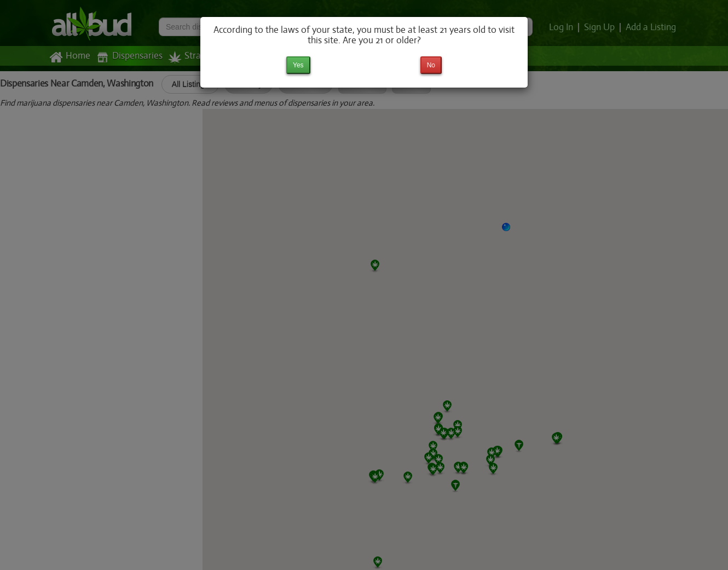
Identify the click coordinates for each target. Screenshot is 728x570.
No (431, 65)
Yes (298, 65)
